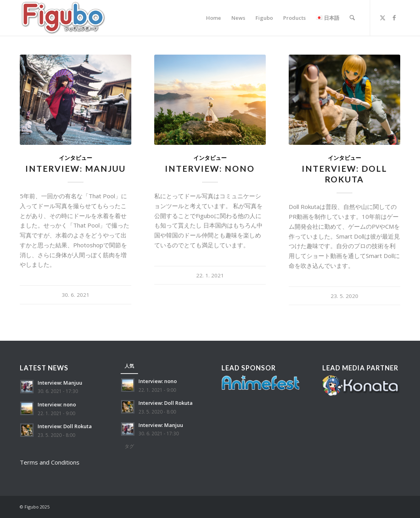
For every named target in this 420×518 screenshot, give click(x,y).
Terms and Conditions (50, 462)
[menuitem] (214, 18)
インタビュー (76, 158)
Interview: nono (210, 168)
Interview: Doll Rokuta (65, 426)
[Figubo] (63, 18)
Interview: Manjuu (76, 168)
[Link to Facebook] (394, 17)
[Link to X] (382, 17)
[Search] (352, 18)
